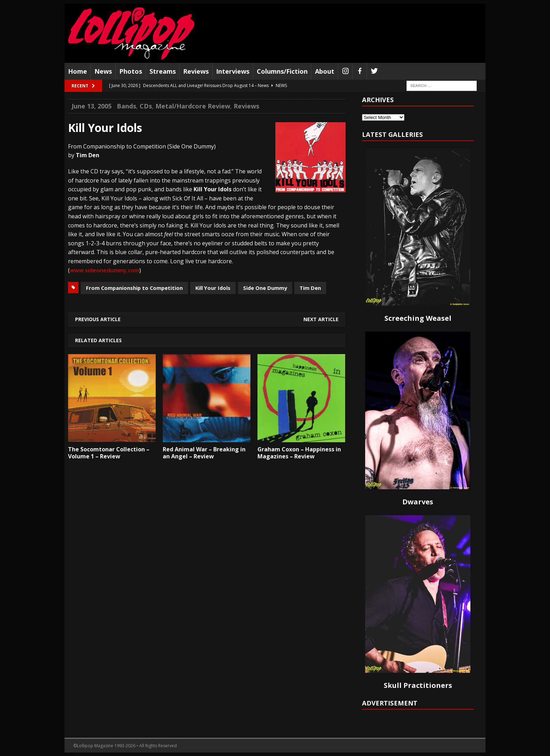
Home (78, 71)
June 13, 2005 (92, 106)
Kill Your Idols (213, 288)
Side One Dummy (265, 288)
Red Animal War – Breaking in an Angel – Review (204, 453)
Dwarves (418, 502)
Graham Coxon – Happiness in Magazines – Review (299, 453)
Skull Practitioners (418, 685)
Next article (321, 319)
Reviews (196, 71)
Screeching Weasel (418, 318)
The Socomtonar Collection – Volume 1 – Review (109, 453)
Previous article (98, 319)
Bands (126, 106)
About (325, 71)
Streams (163, 71)
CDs (146, 106)
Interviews (233, 71)
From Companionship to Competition (134, 288)
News (103, 71)
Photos (131, 71)
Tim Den (310, 288)
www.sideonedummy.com (105, 270)
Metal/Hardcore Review (193, 106)
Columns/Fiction (282, 71)
